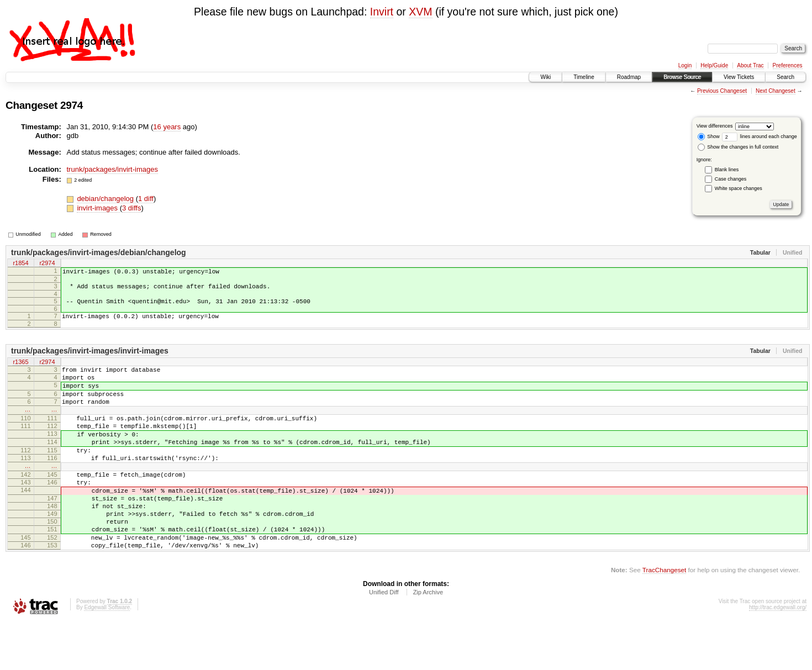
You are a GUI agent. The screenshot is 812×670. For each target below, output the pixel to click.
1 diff (146, 199)
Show (709, 136)
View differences (715, 126)
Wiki (545, 77)
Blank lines (727, 170)
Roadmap (629, 77)
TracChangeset (664, 618)
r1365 (20, 371)
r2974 (47, 264)
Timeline (584, 77)
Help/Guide (714, 65)
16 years (167, 127)
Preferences (788, 65)
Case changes (731, 179)
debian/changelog (106, 199)
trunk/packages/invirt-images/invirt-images (90, 359)
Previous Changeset (722, 91)
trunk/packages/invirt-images (112, 169)
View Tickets (739, 77)
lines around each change (760, 136)
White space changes (739, 188)
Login (685, 65)
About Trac (750, 65)
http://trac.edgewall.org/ (778, 655)
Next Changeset (776, 91)
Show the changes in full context (738, 147)
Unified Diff (384, 640)
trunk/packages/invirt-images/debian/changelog (99, 252)
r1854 (20, 264)
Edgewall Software (107, 655)
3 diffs (131, 208)
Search (785, 77)
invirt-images (98, 208)
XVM (420, 12)
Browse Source (682, 77)
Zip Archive (428, 640)
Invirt (382, 12)
